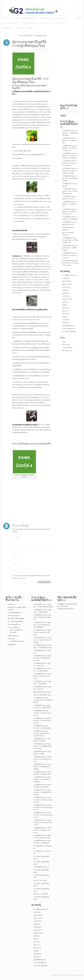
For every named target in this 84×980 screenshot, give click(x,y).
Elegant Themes (63, 975)
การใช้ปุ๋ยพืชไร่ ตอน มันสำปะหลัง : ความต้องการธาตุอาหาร (70, 255)
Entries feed (66, 345)
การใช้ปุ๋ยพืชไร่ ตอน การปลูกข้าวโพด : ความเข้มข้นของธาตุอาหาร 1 (43, 823)
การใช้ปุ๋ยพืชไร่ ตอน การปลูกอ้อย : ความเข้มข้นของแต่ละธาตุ (70, 148)
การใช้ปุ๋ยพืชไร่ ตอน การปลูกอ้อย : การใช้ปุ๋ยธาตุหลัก (70, 141)
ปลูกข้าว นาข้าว (67, 284)
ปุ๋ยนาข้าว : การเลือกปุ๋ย (41, 894)
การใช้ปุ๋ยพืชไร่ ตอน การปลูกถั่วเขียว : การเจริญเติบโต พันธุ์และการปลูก (43, 746)
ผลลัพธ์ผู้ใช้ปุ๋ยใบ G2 (68, 326)
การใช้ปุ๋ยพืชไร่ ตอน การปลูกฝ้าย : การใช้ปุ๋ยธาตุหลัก (70, 204)
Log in (64, 342)
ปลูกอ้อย (65, 317)
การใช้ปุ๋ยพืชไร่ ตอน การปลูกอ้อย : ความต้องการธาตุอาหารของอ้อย (70, 171)
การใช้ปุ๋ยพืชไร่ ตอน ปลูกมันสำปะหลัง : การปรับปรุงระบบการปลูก (70, 263)
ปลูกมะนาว (66, 311)
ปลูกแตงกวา (66, 320)
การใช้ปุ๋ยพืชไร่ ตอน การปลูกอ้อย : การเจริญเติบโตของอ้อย (70, 178)
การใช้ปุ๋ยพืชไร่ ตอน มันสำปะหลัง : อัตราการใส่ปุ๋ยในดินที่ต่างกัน (70, 240)
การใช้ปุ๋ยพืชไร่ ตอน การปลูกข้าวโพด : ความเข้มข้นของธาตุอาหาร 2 (43, 815)
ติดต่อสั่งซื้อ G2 (12, 645)
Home (7, 36)
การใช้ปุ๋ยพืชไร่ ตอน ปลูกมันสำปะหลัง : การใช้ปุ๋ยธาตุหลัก (70, 248)
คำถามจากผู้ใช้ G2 (13, 627)
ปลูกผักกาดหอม (67, 299)
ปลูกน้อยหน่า (66, 296)
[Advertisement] (19, 502)
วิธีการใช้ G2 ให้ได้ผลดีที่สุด (16, 619)
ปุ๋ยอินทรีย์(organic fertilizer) (42, 692)
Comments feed (67, 348)
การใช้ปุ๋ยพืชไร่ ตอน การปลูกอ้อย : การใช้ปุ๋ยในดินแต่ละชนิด (70, 133)
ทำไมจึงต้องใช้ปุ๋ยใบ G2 (15, 613)
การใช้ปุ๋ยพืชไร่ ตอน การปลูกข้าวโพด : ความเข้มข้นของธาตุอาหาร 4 (43, 800)
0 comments (44, 50)
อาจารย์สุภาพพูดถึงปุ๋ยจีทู (15, 622)
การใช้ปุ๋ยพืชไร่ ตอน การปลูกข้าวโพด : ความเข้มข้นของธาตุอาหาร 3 (43, 807)
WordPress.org (67, 351)
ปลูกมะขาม (66, 308)
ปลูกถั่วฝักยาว (66, 293)
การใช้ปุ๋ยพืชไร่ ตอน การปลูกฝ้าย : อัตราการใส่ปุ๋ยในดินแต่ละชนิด (70, 191)
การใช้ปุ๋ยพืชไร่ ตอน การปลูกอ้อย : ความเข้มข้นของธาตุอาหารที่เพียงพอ (70, 156)
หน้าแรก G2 (11, 604)
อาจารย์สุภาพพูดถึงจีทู (69, 332)
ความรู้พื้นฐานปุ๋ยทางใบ (69, 275)
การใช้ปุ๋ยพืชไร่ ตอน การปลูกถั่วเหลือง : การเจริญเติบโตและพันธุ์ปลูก (43, 792)
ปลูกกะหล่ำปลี (67, 281)
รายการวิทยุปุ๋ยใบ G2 (69, 329)
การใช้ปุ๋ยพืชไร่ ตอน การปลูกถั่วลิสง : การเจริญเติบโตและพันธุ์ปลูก (42, 767)
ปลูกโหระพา (66, 323)
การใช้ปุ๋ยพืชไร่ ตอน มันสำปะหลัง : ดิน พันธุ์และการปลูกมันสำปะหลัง (42, 733)
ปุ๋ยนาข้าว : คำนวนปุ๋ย (40, 880)
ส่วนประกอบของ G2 (14, 616)
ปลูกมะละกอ (66, 314)
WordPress (80, 975)
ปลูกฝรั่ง (65, 305)
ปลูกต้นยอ (65, 290)
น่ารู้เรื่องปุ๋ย (14, 36)
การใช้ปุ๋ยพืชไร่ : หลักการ (41, 867)
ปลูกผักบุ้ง (65, 302)
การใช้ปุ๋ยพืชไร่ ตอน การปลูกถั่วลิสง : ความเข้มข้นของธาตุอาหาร (42, 759)
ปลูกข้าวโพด (66, 287)
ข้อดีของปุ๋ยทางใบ (13, 636)
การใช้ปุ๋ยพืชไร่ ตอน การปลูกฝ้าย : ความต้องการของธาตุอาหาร (70, 212)
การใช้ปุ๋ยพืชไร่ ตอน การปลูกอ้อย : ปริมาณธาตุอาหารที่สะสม (70, 163)
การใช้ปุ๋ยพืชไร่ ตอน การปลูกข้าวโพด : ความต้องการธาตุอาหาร (42, 830)
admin (20, 50)
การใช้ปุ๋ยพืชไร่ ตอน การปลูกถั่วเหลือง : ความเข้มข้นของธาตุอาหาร (42, 779)
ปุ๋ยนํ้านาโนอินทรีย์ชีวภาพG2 (42, 695)
